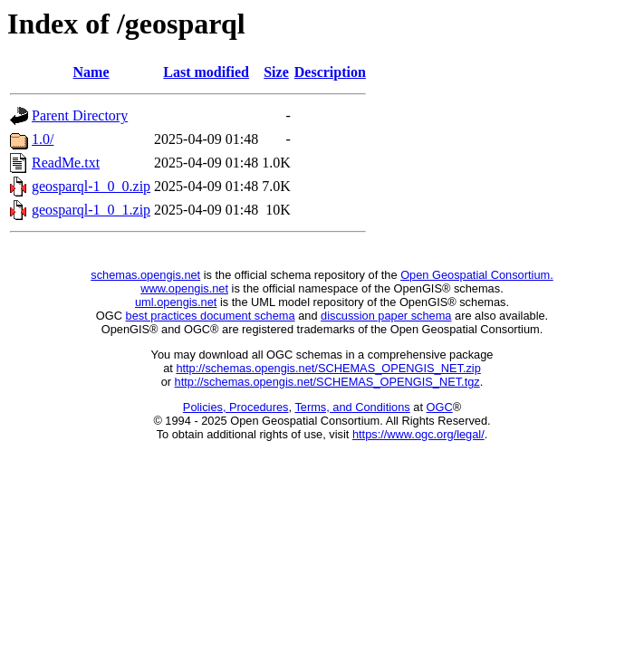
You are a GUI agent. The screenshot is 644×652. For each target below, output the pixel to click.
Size (276, 72)
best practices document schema (211, 316)
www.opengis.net (184, 288)
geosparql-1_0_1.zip (91, 210)
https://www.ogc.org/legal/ (418, 434)
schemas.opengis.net (145, 275)
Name (91, 72)
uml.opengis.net (176, 302)
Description (330, 72)
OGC (440, 407)
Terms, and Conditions (352, 407)
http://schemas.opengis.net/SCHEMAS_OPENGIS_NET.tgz (327, 382)
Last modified (206, 72)
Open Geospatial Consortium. (477, 275)
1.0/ (43, 139)
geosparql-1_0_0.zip (91, 186)
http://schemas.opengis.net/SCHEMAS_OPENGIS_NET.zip (328, 368)
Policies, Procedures (236, 407)
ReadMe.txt (66, 163)
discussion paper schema (386, 316)
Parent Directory (80, 115)
